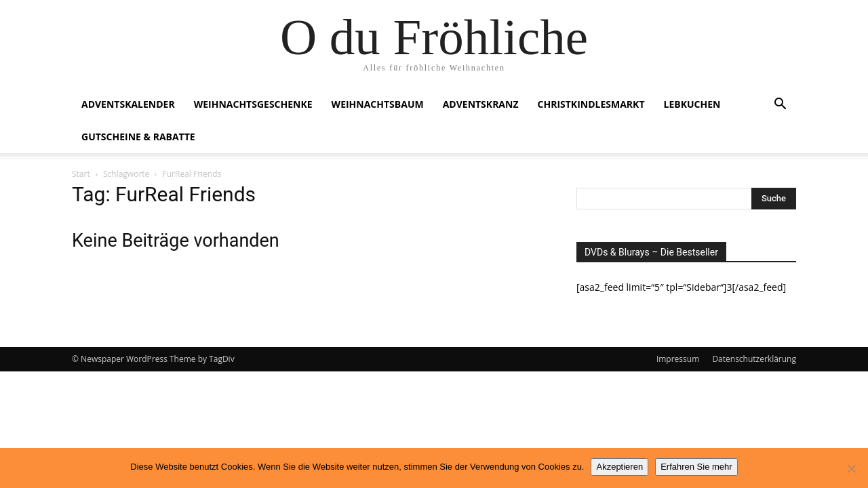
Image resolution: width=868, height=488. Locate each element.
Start (81, 174)
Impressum (678, 359)
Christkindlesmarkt (591, 104)
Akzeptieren (619, 467)
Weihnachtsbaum (378, 104)
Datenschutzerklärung (754, 359)
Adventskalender (128, 104)
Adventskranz (481, 104)
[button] (780, 105)
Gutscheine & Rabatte (138, 137)
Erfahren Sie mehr (696, 467)
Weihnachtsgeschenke (253, 104)
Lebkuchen (692, 104)
